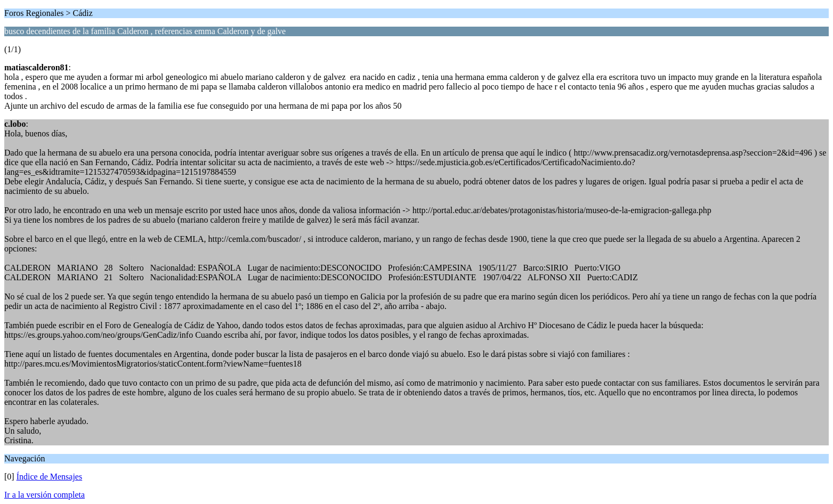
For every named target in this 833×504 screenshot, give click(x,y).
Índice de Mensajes (50, 477)
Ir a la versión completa (45, 495)
